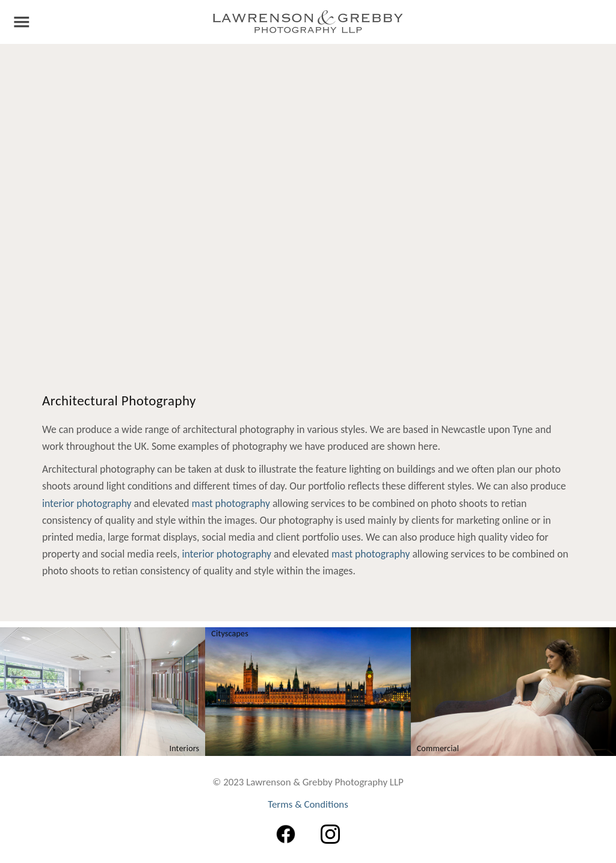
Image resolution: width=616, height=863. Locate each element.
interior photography (87, 503)
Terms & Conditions (308, 804)
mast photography (230, 503)
